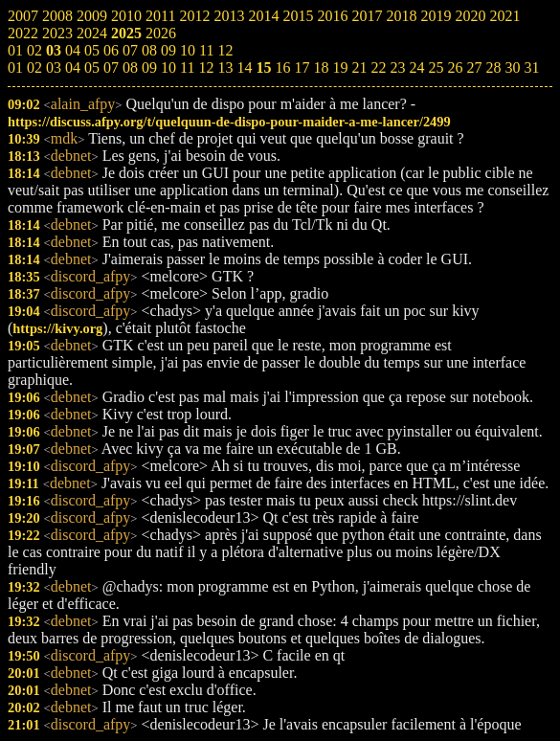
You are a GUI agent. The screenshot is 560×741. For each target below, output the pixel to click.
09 (149, 67)
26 (455, 67)
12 (206, 67)
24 (416, 67)
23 (397, 67)
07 (111, 67)
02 (34, 67)
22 (378, 67)
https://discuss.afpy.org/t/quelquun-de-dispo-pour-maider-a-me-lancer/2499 (229, 122)
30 (512, 67)
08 (130, 67)
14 (244, 67)
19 (340, 67)
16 (282, 67)
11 (187, 67)
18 (321, 67)
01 (15, 67)
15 (263, 67)
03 (54, 67)
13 (225, 67)
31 (531, 67)
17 (302, 67)
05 (92, 67)
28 (493, 67)
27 (474, 67)
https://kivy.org (57, 328)
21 (359, 67)
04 (73, 67)
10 (168, 67)
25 (436, 67)
